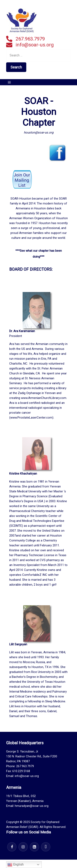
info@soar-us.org (35, 45)
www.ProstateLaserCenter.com (31, 418)
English (16, 865)
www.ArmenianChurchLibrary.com (44, 398)
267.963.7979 (30, 39)
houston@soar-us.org (39, 133)
